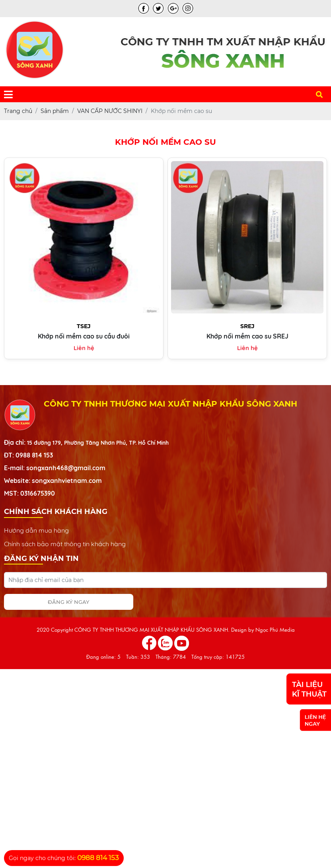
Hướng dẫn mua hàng (36, 530)
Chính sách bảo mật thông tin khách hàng (65, 544)
